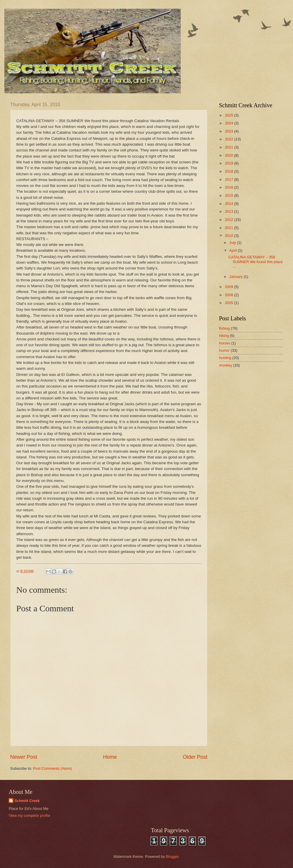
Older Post (195, 757)
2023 (229, 131)
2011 (229, 228)
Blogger (172, 857)
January (236, 277)
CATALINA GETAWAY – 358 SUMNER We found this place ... (255, 262)
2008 (229, 295)
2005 (229, 303)
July (233, 243)
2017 (229, 180)
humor (224, 350)
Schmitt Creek (27, 801)
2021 (229, 147)
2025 (229, 115)
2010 (229, 236)
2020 (229, 155)
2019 (229, 163)
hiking (224, 336)
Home (110, 757)
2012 (229, 220)
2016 (229, 187)
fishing (224, 328)
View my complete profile (29, 816)
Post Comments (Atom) (53, 768)
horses (225, 343)
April (233, 250)
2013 (229, 211)
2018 (229, 171)
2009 (229, 287)
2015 (229, 195)
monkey (226, 365)
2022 (229, 139)
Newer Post (24, 757)
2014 (229, 204)
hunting (225, 358)
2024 (229, 123)
